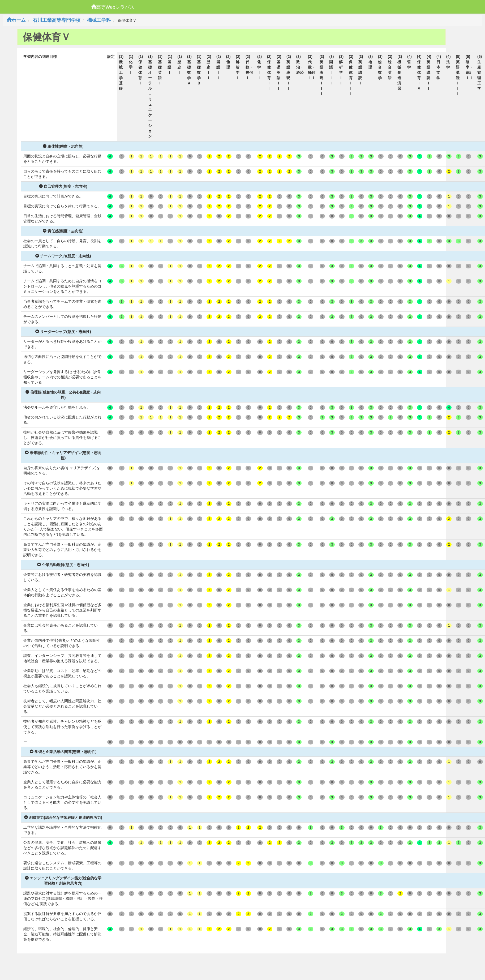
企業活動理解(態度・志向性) (63, 565)
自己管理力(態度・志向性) (63, 186)
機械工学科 (99, 20)
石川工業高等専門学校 (57, 20)
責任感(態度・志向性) (63, 231)
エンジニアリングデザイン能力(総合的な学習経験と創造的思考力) (63, 881)
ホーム (16, 20)
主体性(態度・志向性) (63, 146)
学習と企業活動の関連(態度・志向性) (63, 752)
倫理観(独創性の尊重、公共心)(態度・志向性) (63, 395)
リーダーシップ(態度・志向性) (63, 332)
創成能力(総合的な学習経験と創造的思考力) (63, 818)
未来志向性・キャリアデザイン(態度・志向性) (63, 455)
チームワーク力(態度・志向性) (63, 256)
